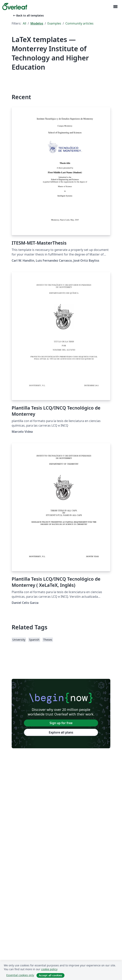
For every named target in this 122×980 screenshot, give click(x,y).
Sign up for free (61, 723)
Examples (54, 23)
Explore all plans (61, 732)
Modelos (37, 23)
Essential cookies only (20, 975)
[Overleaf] (15, 7)
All (24, 23)
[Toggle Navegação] (115, 7)
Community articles (79, 23)
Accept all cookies (50, 975)
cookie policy (49, 969)
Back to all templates (28, 15)
